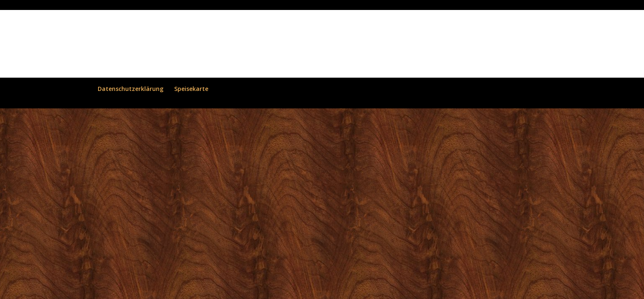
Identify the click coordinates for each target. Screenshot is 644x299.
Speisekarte (191, 89)
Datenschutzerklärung (131, 89)
